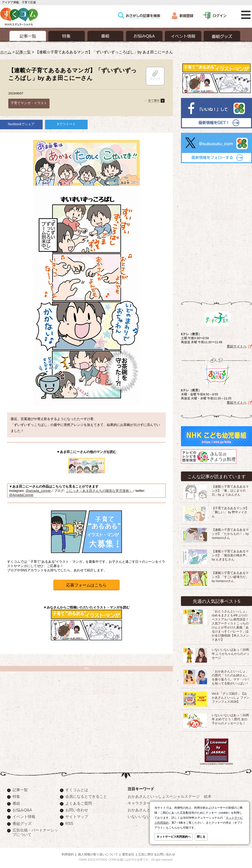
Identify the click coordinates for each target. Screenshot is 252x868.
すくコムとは (77, 789)
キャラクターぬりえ (145, 802)
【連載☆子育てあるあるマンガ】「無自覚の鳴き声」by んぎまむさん (230, 554)
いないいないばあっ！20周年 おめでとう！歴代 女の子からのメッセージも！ (230, 718)
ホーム (6, 52)
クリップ (155, 75)
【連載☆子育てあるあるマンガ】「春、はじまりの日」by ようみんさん (230, 490)
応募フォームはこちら (86, 585)
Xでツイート (66, 124)
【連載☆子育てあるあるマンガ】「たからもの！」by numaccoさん (230, 533)
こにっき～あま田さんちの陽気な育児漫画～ (99, 491)
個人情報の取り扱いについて (98, 854)
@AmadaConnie (21, 495)
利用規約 (68, 854)
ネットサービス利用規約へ (174, 837)
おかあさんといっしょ (147, 809)
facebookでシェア (21, 124)
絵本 (208, 795)
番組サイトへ (237, 345)
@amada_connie (38, 491)
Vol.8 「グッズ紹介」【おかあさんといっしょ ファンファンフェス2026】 (231, 697)
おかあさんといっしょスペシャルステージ (164, 795)
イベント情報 (24, 816)
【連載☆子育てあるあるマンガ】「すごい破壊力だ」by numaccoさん (230, 576)
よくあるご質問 (79, 802)
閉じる (201, 837)
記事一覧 (23, 52)
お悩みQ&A (22, 809)
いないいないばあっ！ (147, 816)
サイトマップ (77, 816)
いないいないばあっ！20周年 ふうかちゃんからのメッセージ (231, 653)
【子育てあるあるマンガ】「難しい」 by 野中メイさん (230, 511)
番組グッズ (22, 822)
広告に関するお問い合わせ (157, 854)
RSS (69, 822)
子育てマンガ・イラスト (29, 103)
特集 (16, 795)
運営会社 (128, 854)
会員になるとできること (86, 795)
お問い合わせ (77, 809)
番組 (16, 802)
